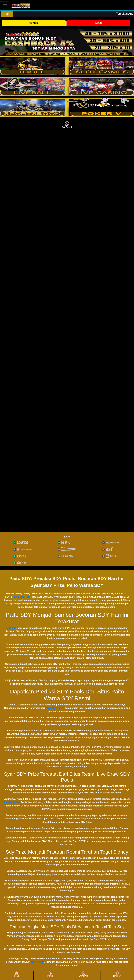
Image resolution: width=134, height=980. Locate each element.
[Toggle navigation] (5, 6)
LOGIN (98, 23)
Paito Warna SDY (55, 708)
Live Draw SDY (12, 802)
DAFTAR (34, 23)
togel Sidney (38, 962)
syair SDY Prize (22, 597)
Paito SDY (11, 628)
